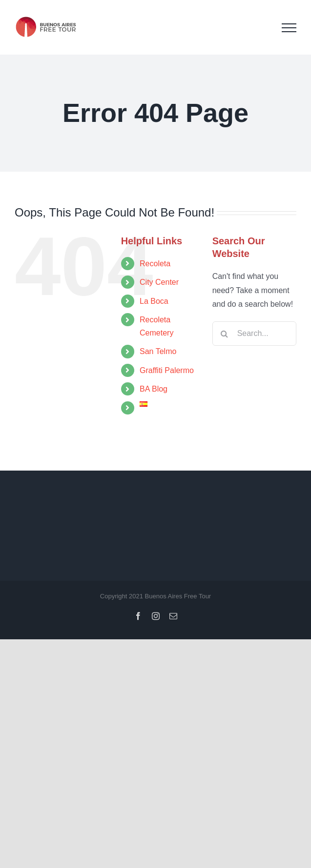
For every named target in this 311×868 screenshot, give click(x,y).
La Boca (154, 301)
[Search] (225, 334)
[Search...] (254, 334)
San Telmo (158, 351)
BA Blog (154, 389)
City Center (159, 282)
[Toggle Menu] (289, 28)
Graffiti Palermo (167, 370)
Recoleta (155, 264)
